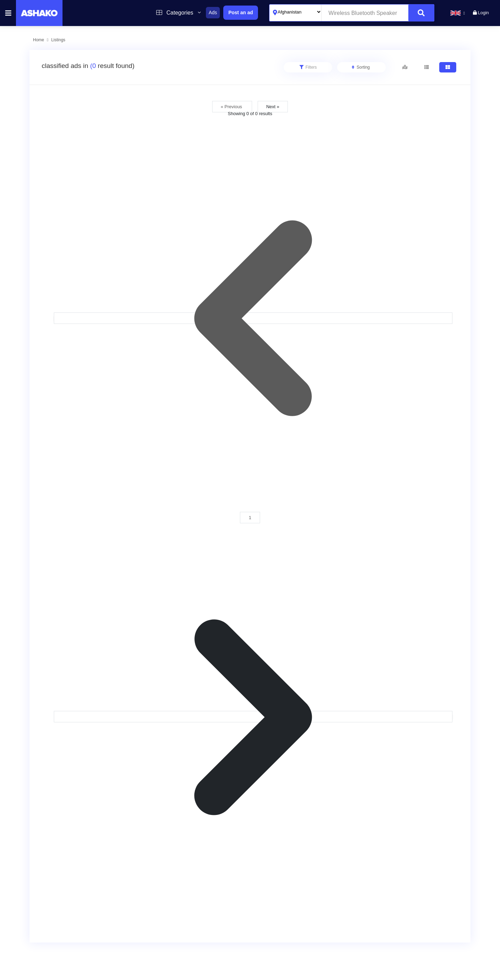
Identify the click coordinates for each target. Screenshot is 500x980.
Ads (213, 12)
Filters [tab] (308, 67)
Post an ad (241, 12)
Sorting (361, 67)
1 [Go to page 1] (250, 518)
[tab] (405, 67)
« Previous (232, 107)
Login (481, 13)
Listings (58, 40)
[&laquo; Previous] (253, 318)
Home (39, 40)
